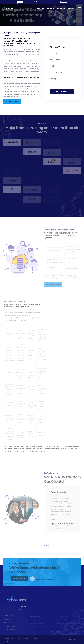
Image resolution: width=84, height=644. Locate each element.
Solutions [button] (41, 8)
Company (50, 8)
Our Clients (61, 8)
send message (62, 91)
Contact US (70, 8)
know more (64, 2)
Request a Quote (13, 102)
